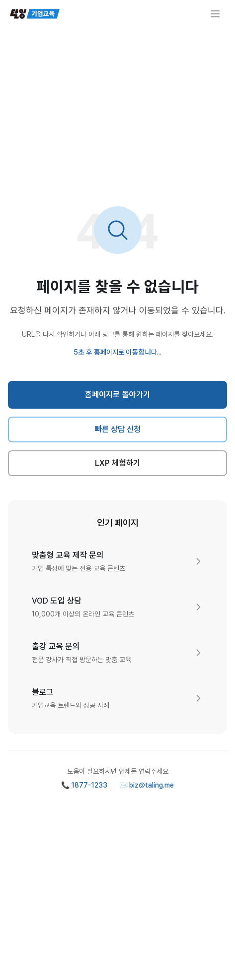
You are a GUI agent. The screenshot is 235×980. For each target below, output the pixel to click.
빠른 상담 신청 (117, 429)
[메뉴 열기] (215, 14)
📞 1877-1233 (84, 785)
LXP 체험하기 (117, 463)
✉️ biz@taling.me (147, 785)
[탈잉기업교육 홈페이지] (35, 14)
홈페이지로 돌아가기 (117, 395)
